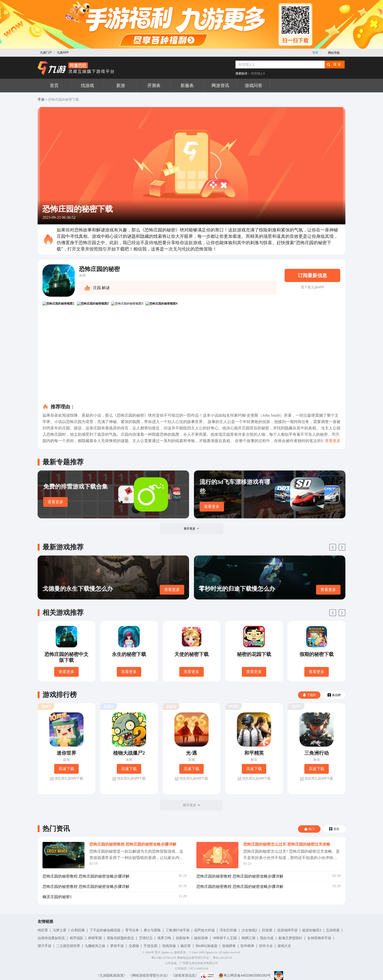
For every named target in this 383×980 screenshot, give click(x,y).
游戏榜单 (229, 946)
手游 (41, 100)
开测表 (154, 86)
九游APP (63, 53)
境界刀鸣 (164, 938)
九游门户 (46, 53)
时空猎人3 (258, 74)
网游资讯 (220, 86)
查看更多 (55, 502)
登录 (315, 53)
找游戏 (87, 86)
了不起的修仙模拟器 (105, 930)
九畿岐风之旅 (95, 946)
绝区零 (43, 930)
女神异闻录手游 (319, 938)
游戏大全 (284, 946)
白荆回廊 (78, 930)
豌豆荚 (186, 946)
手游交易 (150, 946)
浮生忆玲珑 (228, 930)
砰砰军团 (95, 938)
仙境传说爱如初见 (51, 938)
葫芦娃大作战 (204, 930)
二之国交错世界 (68, 946)
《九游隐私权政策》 (112, 975)
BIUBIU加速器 (207, 946)
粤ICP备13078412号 (164, 958)
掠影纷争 (183, 938)
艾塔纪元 (146, 938)
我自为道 (267, 938)
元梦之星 (60, 930)
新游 (121, 86)
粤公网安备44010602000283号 (245, 975)
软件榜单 (247, 946)
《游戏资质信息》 (185, 975)
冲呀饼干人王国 (225, 938)
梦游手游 (117, 946)
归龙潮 (267, 930)
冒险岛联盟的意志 (120, 938)
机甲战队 (77, 938)
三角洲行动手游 (178, 930)
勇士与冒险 (152, 930)
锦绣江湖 (248, 938)
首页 (54, 86)
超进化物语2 (312, 930)
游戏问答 (254, 86)
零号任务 (132, 930)
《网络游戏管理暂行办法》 (149, 975)
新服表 (187, 86)
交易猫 (134, 946)
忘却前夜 (333, 930)
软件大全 (266, 946)
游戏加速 (169, 946)
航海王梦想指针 (290, 938)
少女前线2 (249, 930)
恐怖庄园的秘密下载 (64, 100)
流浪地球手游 (287, 930)
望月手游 (44, 946)
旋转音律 (201, 938)
